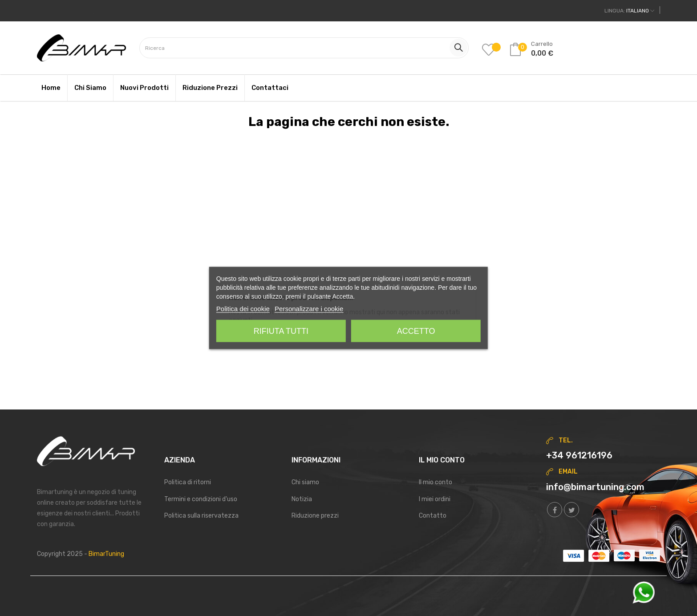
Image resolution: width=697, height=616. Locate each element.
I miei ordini (435, 499)
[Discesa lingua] (629, 11)
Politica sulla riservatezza (201, 516)
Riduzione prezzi (315, 516)
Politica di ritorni (188, 482)
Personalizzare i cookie (309, 309)
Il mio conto (436, 482)
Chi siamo (305, 482)
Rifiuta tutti (281, 331)
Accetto (416, 331)
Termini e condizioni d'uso (201, 499)
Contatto (433, 516)
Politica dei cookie (243, 309)
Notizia (302, 499)
